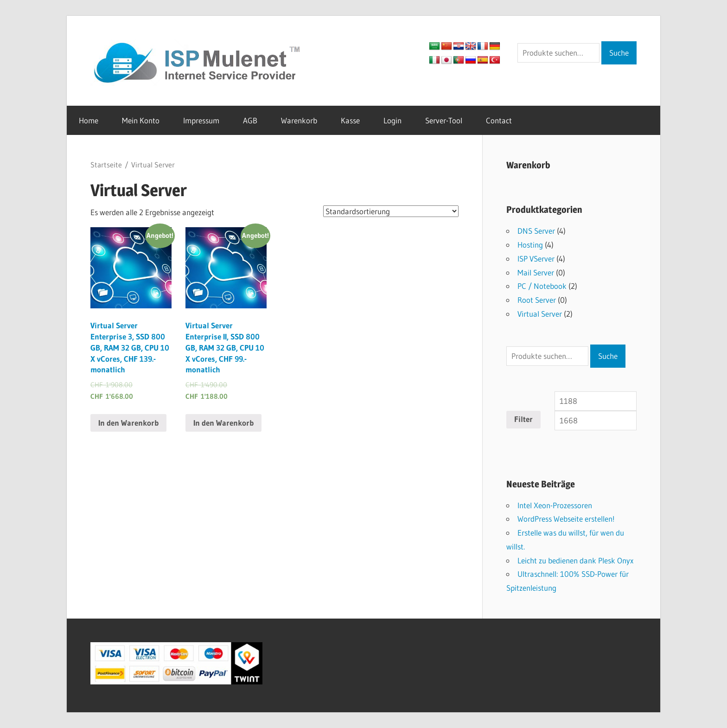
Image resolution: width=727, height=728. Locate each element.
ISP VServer (536, 259)
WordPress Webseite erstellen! (566, 519)
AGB (250, 120)
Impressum (201, 120)
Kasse (350, 120)
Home (89, 120)
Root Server (537, 300)
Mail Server (536, 272)
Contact (499, 120)
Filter (523, 419)
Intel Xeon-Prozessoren (555, 505)
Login (392, 120)
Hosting (530, 245)
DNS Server (536, 231)
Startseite (106, 165)
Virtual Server (540, 314)
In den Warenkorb (128, 423)
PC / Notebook (542, 286)
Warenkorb (299, 120)
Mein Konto (141, 120)
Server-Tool (444, 120)
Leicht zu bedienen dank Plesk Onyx (575, 560)
